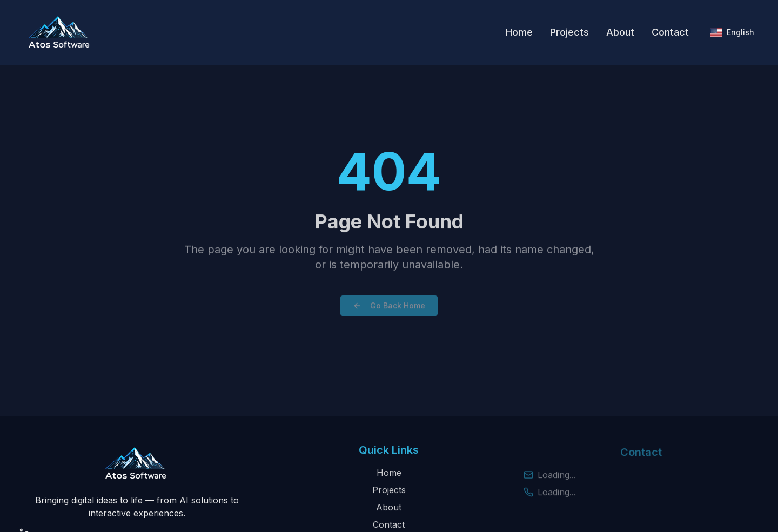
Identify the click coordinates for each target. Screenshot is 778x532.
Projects (569, 32)
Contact (670, 32)
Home (519, 32)
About (620, 32)
